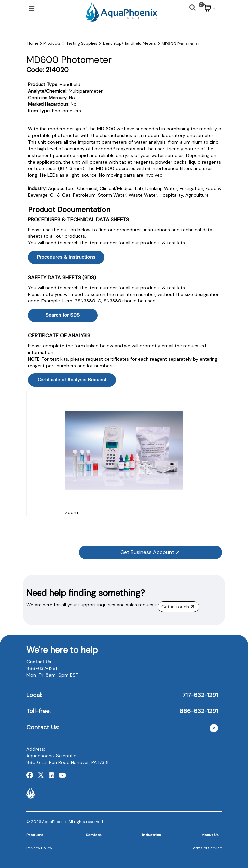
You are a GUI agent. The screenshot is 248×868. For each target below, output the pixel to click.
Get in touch (178, 607)
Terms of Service (207, 848)
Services (94, 835)
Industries (152, 835)
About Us (210, 835)
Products (35, 835)
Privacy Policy (39, 848)
